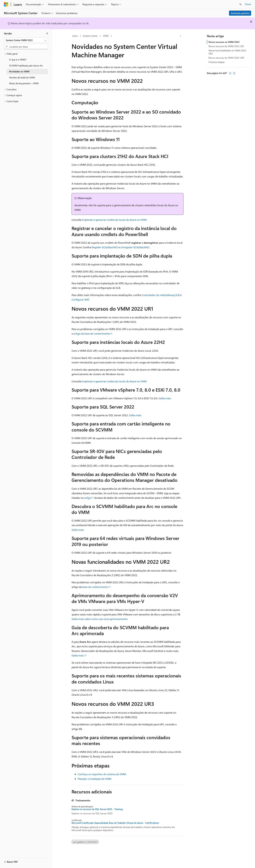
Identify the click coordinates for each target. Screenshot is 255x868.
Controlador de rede (153, 295)
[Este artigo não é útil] (234, 73)
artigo (88, 498)
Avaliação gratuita (240, 13)
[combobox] (26, 40)
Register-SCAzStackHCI (105, 247)
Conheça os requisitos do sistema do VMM (102, 774)
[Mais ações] (181, 36)
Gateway (170, 295)
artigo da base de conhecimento (92, 334)
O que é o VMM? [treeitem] (18, 60)
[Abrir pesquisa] (241, 4)
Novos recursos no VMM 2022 (224, 42)
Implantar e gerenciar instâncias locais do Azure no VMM (114, 220)
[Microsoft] (6, 4)
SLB (177, 295)
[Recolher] (47, 33)
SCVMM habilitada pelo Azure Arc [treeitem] (26, 66)
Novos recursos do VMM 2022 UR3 (226, 58)
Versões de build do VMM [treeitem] (22, 77)
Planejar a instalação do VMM (94, 779)
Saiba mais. (165, 398)
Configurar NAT (80, 299)
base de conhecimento (95, 587)
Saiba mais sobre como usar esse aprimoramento (99, 619)
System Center (90, 36)
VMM (106, 36)
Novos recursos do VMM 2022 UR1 (226, 46)
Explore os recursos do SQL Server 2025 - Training (97, 809)
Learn (75, 36)
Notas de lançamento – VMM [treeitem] (24, 83)
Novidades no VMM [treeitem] (19, 71)
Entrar (248, 4)
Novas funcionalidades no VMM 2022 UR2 (227, 52)
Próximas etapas (217, 62)
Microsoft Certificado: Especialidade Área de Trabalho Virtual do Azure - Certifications (115, 823)
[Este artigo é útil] (230, 73)
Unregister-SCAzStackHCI (135, 247)
